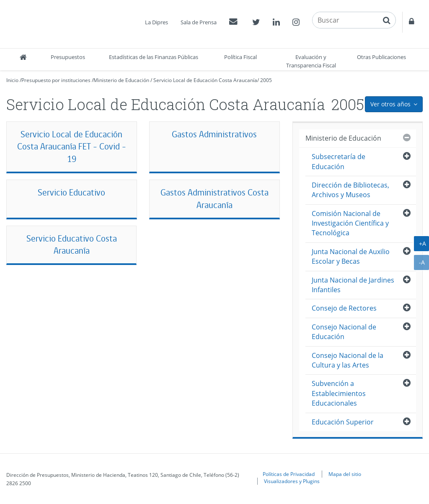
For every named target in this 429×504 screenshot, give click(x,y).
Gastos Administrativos (214, 134)
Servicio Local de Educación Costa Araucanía (205, 80)
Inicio (12, 80)
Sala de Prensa (199, 22)
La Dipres (156, 22)
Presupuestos (68, 57)
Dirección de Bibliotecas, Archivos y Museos (350, 190)
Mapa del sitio (345, 474)
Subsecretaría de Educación (339, 161)
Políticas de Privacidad (289, 474)
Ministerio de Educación (121, 80)
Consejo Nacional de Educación (344, 332)
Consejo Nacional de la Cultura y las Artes (348, 360)
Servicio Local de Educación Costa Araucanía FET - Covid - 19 (72, 147)
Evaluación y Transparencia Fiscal (311, 61)
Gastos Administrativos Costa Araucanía (214, 199)
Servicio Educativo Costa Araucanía (72, 245)
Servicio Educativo (71, 192)
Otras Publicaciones (381, 57)
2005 (266, 80)
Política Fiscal (240, 57)
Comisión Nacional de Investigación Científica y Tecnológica (350, 223)
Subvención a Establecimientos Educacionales (339, 393)
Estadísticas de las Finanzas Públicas (154, 57)
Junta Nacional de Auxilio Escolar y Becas (351, 256)
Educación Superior (343, 422)
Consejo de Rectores (344, 308)
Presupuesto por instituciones (56, 80)
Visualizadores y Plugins (292, 481)
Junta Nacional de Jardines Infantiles (353, 285)
